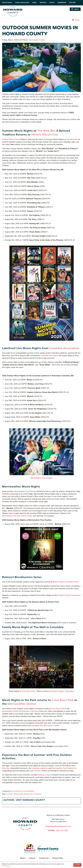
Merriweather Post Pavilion (41, 478)
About (22, 858)
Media (34, 3)
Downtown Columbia (30, 711)
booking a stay (44, 775)
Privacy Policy (58, 858)
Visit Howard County (37, 40)
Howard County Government (69, 595)
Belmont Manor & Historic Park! (66, 582)
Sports (52, 3)
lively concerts (35, 771)
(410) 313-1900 (62, 831)
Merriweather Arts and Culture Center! (44, 726)
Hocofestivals (17, 791)
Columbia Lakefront (39, 768)
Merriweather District (22, 704)
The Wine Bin (46, 131)
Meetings (43, 3)
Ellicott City (28, 794)
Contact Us (44, 858)
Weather (72, 3)
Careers (32, 858)
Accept (77, 865)
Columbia (37, 794)
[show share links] (76, 20)
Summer (10, 794)
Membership (62, 3)
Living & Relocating (22, 3)
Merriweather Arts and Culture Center (17, 516)
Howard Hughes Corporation (63, 691)
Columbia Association (64, 348)
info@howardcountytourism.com (58, 826)
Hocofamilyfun (29, 791)
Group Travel (7, 3)
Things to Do (19, 794)
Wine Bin (6, 768)
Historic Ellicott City (45, 135)
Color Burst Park (28, 691)
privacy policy (6, 866)
